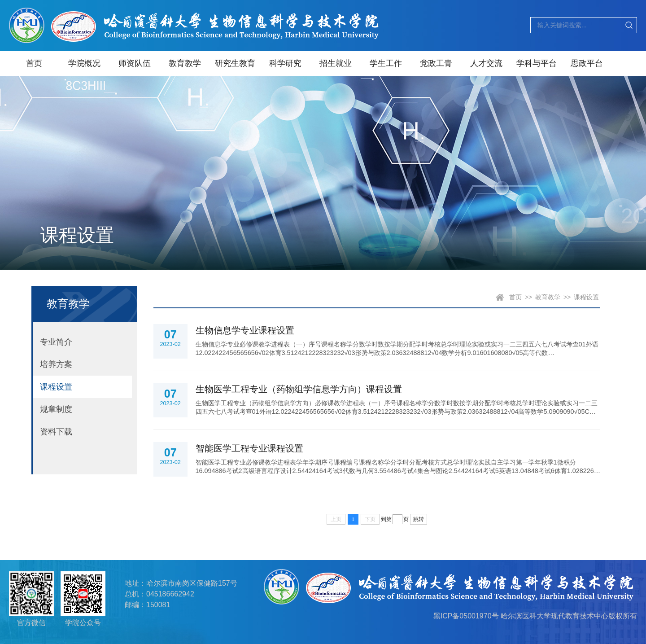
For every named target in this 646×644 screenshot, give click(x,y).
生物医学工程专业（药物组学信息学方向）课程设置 (299, 389)
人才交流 (486, 63)
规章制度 (56, 409)
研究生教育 (235, 63)
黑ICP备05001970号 (466, 616)
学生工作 (386, 63)
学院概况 (84, 63)
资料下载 (56, 432)
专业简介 (56, 342)
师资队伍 (135, 63)
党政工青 (436, 63)
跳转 (419, 519)
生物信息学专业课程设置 (245, 330)
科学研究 (285, 63)
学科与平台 (537, 63)
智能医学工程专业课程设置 (249, 448)
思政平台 (587, 63)
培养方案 (56, 364)
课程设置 (56, 387)
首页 (34, 63)
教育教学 (185, 63)
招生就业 (336, 63)
